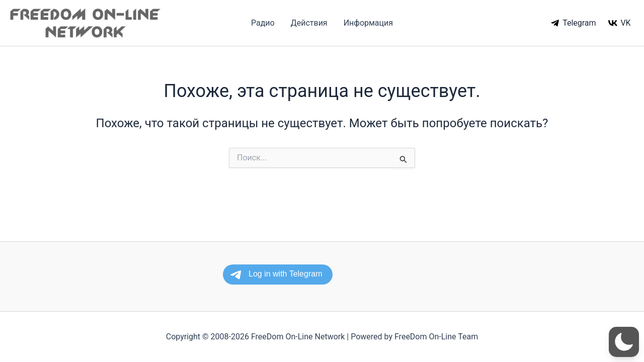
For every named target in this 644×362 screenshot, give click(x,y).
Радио (263, 23)
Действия (309, 23)
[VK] (620, 23)
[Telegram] (573, 23)
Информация (368, 23)
